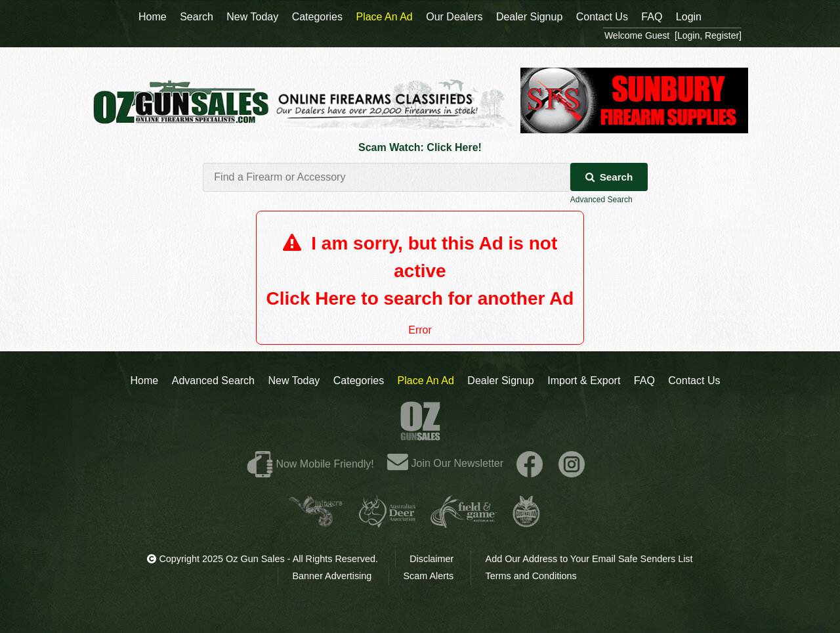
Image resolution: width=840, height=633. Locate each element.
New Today (294, 381)
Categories (359, 381)
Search (609, 177)
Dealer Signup (500, 381)
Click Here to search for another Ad (420, 298)
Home (145, 381)
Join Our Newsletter (445, 463)
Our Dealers (454, 17)
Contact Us (694, 381)
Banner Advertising (332, 576)
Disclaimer (431, 559)
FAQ (644, 381)
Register (722, 35)
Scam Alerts (429, 576)
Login (689, 17)
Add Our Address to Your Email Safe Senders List (589, 559)
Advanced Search (601, 200)
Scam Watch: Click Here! (420, 147)
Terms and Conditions (531, 576)
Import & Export (584, 381)
